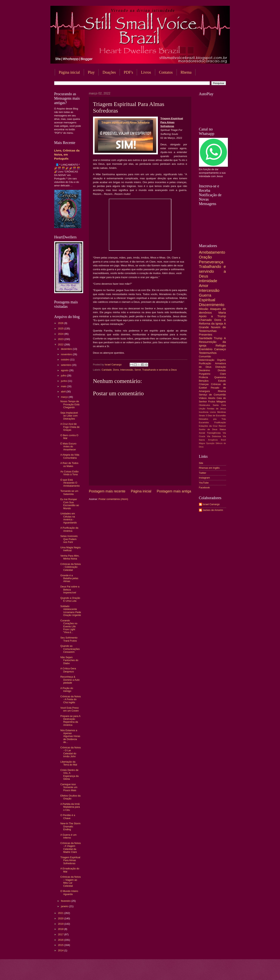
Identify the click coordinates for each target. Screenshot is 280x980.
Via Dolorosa (214, 436)
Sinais (202, 416)
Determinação (207, 360)
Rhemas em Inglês (209, 468)
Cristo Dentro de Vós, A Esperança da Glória (69, 774)
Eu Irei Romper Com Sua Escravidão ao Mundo (70, 504)
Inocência (204, 412)
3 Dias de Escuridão (216, 416)
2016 (61, 940)
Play (91, 72)
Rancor (222, 426)
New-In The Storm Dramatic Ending (70, 826)
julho (64, 376)
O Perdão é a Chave (68, 817)
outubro (66, 360)
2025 (61, 328)
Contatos (166, 72)
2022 (61, 344)
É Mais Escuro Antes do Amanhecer (68, 447)
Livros (146, 72)
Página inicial (69, 72)
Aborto (212, 398)
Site (201, 463)
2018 (61, 929)
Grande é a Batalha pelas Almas (69, 578)
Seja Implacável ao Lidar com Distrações (69, 416)
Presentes (206, 334)
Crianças (204, 384)
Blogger (171, 972)
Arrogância (213, 440)
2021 (61, 913)
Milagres (221, 402)
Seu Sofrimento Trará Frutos (69, 639)
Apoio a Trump (212, 316)
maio (64, 386)
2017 (61, 934)
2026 (61, 323)
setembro (66, 365)
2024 (61, 334)
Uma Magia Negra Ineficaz (70, 549)
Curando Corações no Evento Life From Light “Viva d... (69, 626)
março (65, 397)
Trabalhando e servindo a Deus (159, 370)
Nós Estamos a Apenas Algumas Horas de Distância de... (70, 736)
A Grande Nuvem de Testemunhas (212, 327)
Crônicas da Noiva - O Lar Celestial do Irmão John (71, 752)
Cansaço (220, 349)
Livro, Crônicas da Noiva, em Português (67, 154)
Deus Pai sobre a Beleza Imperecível (70, 590)
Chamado (205, 320)
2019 (61, 924)
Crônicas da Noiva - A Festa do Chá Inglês (71, 699)
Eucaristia (204, 422)
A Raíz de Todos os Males (69, 464)
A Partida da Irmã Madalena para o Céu (70, 807)
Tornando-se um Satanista (69, 492)
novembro (67, 354)
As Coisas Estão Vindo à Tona (69, 473)
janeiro (65, 906)
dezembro (67, 349)
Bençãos (204, 381)
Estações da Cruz (208, 426)
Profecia (203, 377)
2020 (61, 918)
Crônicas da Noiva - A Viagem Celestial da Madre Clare (71, 848)
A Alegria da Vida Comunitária (70, 456)
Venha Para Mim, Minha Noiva (70, 557)
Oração (206, 257)
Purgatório (205, 374)
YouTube (204, 483)
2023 (61, 339)
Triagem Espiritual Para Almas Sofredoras (70, 860)
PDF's (128, 72)
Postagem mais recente (107, 491)
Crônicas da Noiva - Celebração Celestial (71, 567)
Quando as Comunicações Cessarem (70, 649)
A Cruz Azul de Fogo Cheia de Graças (70, 427)
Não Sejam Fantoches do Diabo (69, 660)
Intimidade (208, 281)
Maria (222, 313)
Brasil (223, 440)
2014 (61, 950)
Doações (109, 72)
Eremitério (206, 349)
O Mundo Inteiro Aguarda (69, 893)
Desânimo (205, 370)
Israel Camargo (211, 504)
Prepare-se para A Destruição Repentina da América (70, 720)
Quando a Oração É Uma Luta (70, 599)
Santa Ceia (219, 405)
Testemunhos (208, 353)
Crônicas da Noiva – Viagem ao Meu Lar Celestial (71, 881)
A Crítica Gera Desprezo (68, 670)
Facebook (204, 487)
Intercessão (127, 370)
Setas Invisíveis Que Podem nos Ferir (69, 539)
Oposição (210, 443)
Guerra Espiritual (207, 298)
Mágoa (202, 443)
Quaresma (220, 377)
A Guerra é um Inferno (69, 836)
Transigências (214, 433)
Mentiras (222, 412)
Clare (223, 374)
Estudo (222, 381)
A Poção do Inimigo (67, 690)
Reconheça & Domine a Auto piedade (70, 680)
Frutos (212, 402)
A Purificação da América (69, 529)
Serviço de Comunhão (212, 395)
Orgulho (222, 360)
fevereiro (66, 901)
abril (64, 392)
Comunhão (205, 356)
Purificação (205, 363)
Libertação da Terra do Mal (69, 763)
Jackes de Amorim (213, 510)
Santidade (206, 338)
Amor (204, 286)
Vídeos (203, 398)
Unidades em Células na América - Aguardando (69, 518)
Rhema (186, 72)
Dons (116, 370)
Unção (202, 409)
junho (64, 381)
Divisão (222, 370)
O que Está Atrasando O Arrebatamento (70, 483)
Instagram (204, 478)
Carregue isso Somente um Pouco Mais (69, 787)
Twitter (203, 473)
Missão (204, 309)
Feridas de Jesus (216, 409)
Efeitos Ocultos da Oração (70, 797)
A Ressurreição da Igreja (212, 342)
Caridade (107, 370)
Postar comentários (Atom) (113, 499)
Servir (138, 370)
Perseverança (211, 262)
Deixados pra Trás (212, 419)
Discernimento (212, 305)
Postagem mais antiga (174, 491)
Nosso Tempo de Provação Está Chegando (70, 404)
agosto (65, 370)
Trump (218, 338)
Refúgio (221, 345)
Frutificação (220, 422)
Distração (221, 367)
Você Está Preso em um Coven (70, 709)
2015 (61, 945)
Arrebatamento (212, 252)
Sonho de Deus (208, 429)
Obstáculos (205, 405)
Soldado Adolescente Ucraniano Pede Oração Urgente (71, 611)
